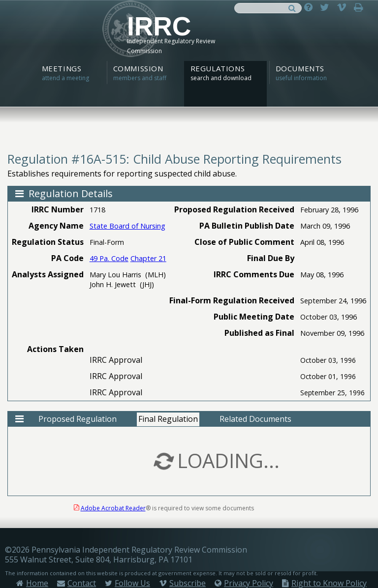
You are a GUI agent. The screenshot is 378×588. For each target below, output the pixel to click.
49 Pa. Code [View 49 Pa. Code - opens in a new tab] (109, 258)
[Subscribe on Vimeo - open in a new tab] (344, 7)
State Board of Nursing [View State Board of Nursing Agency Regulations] (127, 226)
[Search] (292, 7)
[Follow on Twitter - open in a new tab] (327, 7)
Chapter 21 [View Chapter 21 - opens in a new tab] (148, 258)
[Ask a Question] (311, 7)
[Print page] (361, 7)
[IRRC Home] (189, 37)
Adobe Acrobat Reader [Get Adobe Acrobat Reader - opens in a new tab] (113, 508)
